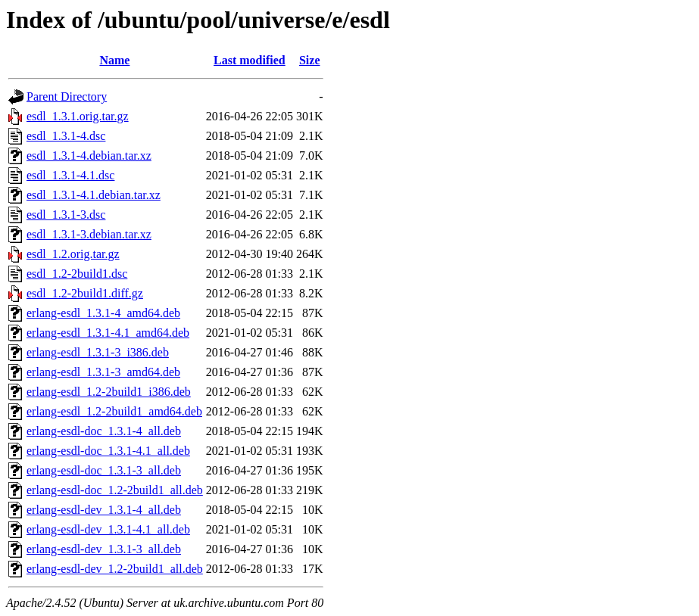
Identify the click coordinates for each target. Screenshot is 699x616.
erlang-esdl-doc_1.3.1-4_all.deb (104, 431)
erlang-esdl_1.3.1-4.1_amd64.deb (108, 333)
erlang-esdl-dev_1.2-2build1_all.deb (115, 569)
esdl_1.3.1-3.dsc (66, 215)
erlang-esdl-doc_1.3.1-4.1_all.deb (108, 451)
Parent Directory (67, 96)
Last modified (250, 60)
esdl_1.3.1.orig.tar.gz (78, 116)
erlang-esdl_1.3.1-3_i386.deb (98, 352)
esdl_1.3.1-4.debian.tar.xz (89, 156)
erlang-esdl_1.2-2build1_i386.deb (109, 392)
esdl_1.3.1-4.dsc (66, 136)
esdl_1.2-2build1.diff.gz (85, 293)
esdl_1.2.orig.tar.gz (73, 254)
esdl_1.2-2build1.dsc (77, 274)
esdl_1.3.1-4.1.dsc (70, 175)
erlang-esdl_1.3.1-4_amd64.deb (103, 313)
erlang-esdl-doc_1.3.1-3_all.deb (104, 470)
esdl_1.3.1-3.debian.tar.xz (89, 234)
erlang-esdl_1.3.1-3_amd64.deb (103, 372)
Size (310, 60)
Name (114, 60)
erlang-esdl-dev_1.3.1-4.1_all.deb (108, 529)
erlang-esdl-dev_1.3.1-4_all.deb (104, 510)
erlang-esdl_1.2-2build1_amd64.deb (114, 411)
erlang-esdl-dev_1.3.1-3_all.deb (104, 549)
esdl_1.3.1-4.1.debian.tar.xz (94, 195)
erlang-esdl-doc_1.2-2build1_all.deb (115, 490)
